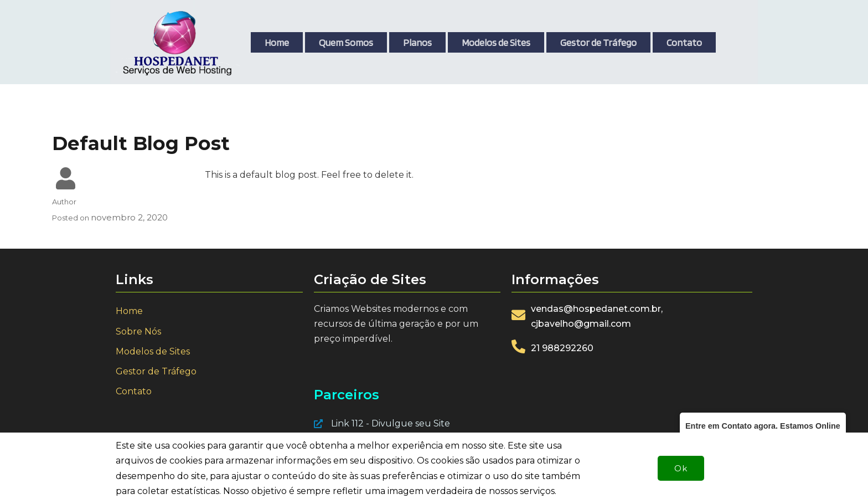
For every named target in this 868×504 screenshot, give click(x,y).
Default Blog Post (141, 143)
